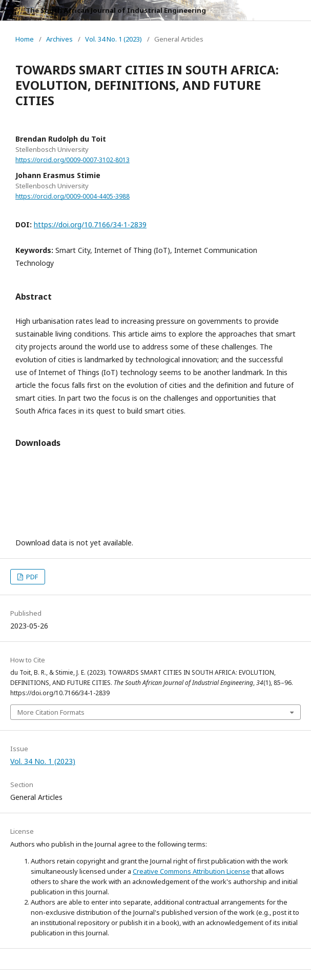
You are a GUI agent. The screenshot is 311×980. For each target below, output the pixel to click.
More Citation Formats (51, 712)
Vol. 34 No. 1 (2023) (113, 39)
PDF (31, 577)
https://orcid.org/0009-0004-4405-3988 (72, 196)
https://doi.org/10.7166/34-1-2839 (90, 224)
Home (25, 39)
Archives (59, 39)
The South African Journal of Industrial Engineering (116, 10)
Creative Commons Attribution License (191, 871)
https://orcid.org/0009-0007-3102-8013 (72, 160)
